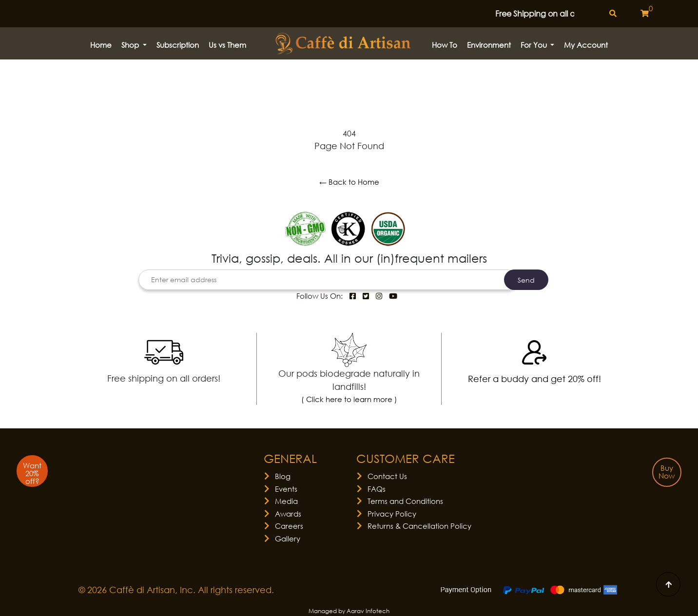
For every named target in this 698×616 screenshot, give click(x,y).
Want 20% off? (32, 473)
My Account (586, 45)
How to (445, 45)
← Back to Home (349, 182)
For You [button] (535, 45)
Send (526, 280)
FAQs (377, 489)
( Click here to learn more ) (349, 399)
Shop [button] (131, 45)
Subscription (178, 45)
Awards (288, 514)
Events (286, 489)
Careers (289, 526)
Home (101, 45)
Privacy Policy (392, 514)
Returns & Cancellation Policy (419, 526)
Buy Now (667, 472)
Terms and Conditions (405, 501)
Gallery (288, 539)
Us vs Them (227, 45)
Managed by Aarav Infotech (349, 611)
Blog (283, 476)
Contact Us (387, 476)
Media (286, 501)
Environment (489, 45)
